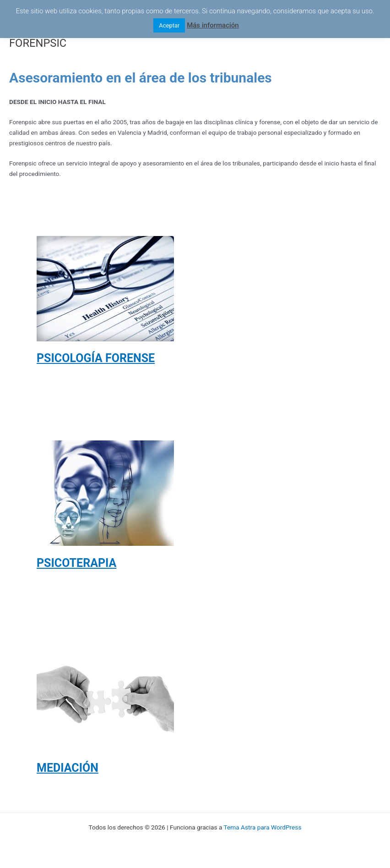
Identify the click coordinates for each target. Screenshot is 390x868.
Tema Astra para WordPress (263, 827)
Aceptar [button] (169, 25)
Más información (213, 25)
